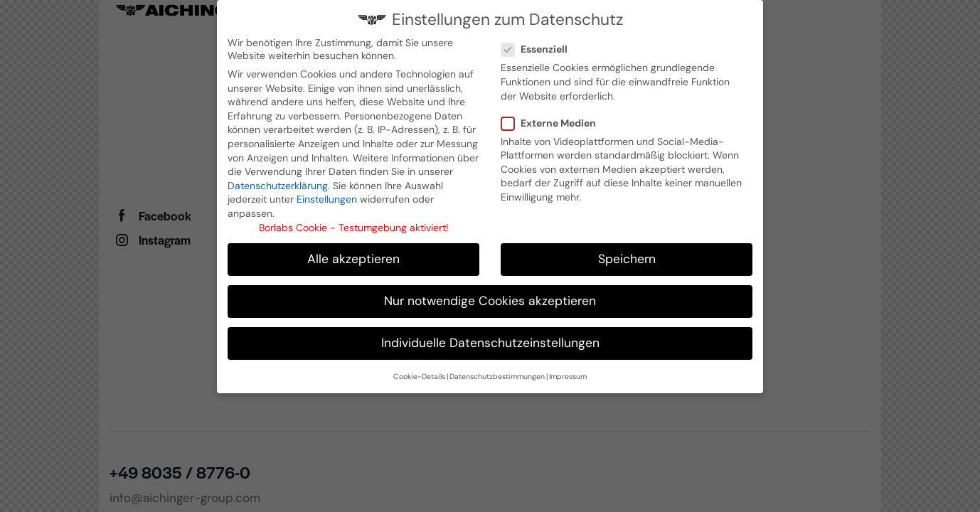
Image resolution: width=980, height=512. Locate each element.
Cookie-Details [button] (419, 374)
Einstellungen (327, 197)
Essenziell (540, 47)
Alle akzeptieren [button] (353, 257)
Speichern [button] (627, 257)
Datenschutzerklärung (278, 183)
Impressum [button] (568, 374)
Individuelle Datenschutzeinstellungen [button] (490, 341)
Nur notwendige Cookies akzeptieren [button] (490, 299)
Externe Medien (554, 121)
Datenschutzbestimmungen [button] (497, 374)
